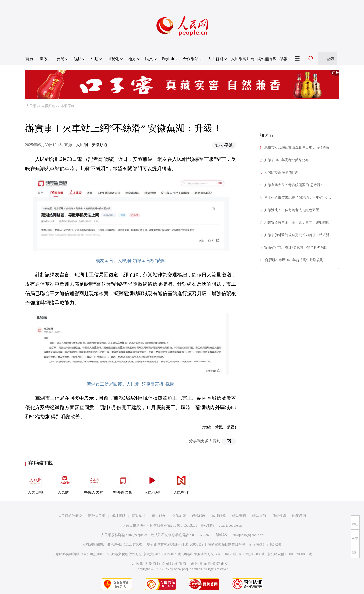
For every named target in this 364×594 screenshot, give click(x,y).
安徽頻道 (48, 106)
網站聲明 (239, 516)
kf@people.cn (138, 535)
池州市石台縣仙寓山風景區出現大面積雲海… (299, 148)
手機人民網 (94, 483)
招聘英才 (139, 516)
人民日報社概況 (70, 516)
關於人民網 (97, 516)
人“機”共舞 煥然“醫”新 (281, 173)
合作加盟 (179, 516)
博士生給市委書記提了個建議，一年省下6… (298, 198)
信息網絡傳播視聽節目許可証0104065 (81, 554)
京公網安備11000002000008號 (289, 554)
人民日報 (35, 483)
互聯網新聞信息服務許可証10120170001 (113, 545)
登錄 (330, 59)
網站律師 (259, 516)
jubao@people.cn (230, 525)
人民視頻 (152, 483)
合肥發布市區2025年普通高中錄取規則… (296, 260)
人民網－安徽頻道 (92, 145)
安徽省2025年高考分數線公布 (287, 160)
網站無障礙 (267, 59)
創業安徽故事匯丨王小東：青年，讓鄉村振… (299, 223)
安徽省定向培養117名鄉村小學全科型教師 (296, 248)
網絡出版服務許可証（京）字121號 (210, 554)
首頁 (29, 59)
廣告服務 (159, 516)
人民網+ (64, 483)
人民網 (31, 106)
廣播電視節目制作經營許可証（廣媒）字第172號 (245, 545)
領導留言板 (123, 483)
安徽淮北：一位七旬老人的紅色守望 (292, 210)
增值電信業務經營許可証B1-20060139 (175, 545)
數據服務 (219, 516)
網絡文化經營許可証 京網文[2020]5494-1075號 (146, 554)
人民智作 (181, 483)
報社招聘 (119, 516)
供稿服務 (199, 516)
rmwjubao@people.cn (248, 535)
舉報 (283, 59)
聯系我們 (299, 516)
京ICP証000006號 (252, 554)
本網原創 (67, 106)
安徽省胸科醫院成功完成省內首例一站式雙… (299, 235)
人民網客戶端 (243, 59)
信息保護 (279, 516)
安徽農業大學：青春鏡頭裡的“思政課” (293, 185)
